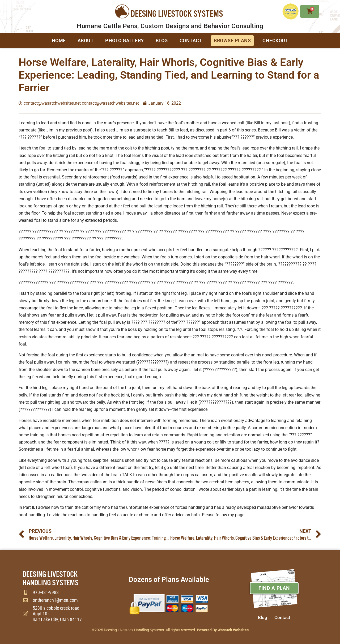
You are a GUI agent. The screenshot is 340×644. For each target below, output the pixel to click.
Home (59, 40)
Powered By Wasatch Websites (223, 630)
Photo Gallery (125, 40)
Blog (162, 40)
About (86, 40)
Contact (191, 40)
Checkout (275, 40)
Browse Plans (232, 40)
